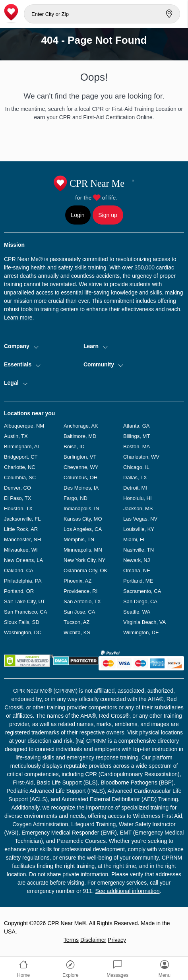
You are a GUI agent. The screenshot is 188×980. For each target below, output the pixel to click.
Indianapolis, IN (81, 508)
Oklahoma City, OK (85, 570)
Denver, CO (17, 488)
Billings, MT (137, 436)
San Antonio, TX (82, 601)
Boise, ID (74, 446)
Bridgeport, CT (21, 457)
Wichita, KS (77, 632)
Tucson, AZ (77, 622)
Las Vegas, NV (140, 519)
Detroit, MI (135, 488)
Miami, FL (135, 539)
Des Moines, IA (81, 488)
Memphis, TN (79, 539)
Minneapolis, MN (83, 550)
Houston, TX (18, 508)
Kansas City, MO (83, 519)
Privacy (117, 940)
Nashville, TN (139, 550)
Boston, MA (137, 446)
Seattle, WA (137, 612)
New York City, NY (84, 560)
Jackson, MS (138, 508)
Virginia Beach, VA (144, 622)
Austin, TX (16, 436)
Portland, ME (138, 581)
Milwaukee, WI (21, 550)
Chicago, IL (136, 467)
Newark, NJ (137, 560)
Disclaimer (93, 940)
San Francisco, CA (25, 612)
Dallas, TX (135, 477)
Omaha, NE (137, 570)
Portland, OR (19, 591)
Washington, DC (23, 632)
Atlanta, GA (136, 426)
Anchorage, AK (81, 426)
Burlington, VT (80, 457)
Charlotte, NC (20, 467)
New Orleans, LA (23, 560)
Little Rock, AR (21, 529)
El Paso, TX (17, 498)
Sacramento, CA (142, 591)
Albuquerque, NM (24, 426)
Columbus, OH (80, 477)
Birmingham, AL (22, 446)
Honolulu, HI (138, 498)
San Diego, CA (140, 601)
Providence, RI (80, 591)
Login (78, 215)
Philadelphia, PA (23, 581)
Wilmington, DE (141, 632)
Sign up (108, 215)
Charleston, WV (141, 457)
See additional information (128, 891)
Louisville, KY (139, 529)
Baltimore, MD (80, 436)
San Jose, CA (79, 612)
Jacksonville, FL (22, 519)
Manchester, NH (22, 539)
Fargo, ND (76, 498)
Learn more (18, 318)
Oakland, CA (19, 570)
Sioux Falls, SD (22, 622)
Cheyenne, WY (81, 467)
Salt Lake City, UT (25, 601)
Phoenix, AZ (78, 581)
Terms (71, 940)
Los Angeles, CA (83, 529)
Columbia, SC (20, 477)
